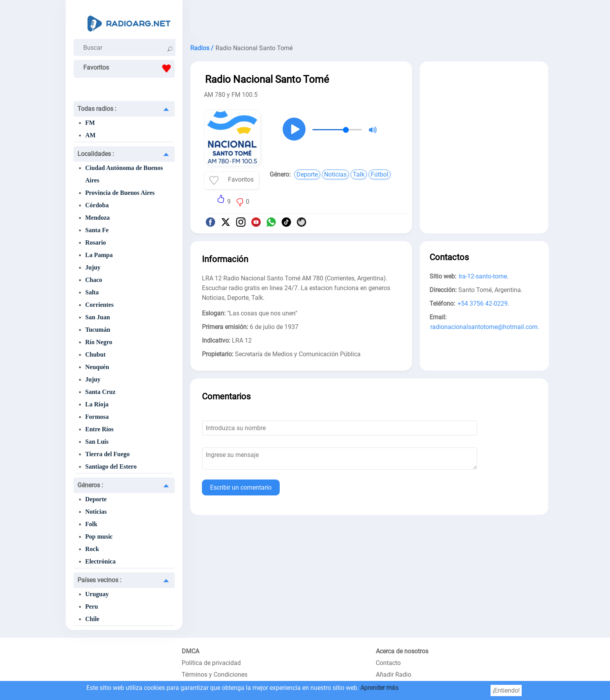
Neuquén (97, 367)
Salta (92, 292)
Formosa (97, 417)
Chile (92, 619)
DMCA (190, 651)
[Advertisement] (369, 19)
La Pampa (99, 255)
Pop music (99, 536)
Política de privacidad (211, 663)
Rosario (96, 242)
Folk (91, 524)
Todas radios (97, 109)
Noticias (96, 512)
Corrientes (99, 305)
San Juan (98, 317)
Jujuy (93, 267)
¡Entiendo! (506, 690)
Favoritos (129, 68)
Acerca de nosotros (402, 651)
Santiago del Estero (111, 466)
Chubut (95, 354)
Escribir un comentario (241, 487)
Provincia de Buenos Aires (120, 193)
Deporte (96, 499)
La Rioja (97, 404)
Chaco (94, 280)
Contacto (388, 663)
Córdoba (97, 205)
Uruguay (97, 594)
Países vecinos (99, 580)
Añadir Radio (394, 675)
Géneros (90, 485)
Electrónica (100, 561)
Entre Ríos (99, 429)
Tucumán (98, 330)
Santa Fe (97, 230)
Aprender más (379, 688)
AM (90, 135)
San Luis (97, 442)
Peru (92, 606)
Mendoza (97, 218)
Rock (92, 549)
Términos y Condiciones (215, 675)
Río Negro (99, 342)
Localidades (96, 154)
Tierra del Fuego (107, 454)
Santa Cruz (100, 392)
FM (90, 123)
